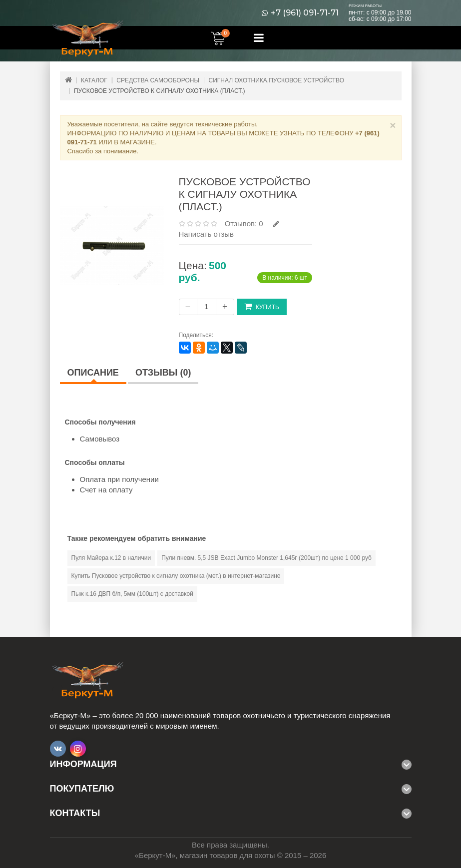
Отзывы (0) (163, 373)
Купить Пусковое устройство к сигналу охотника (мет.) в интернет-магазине (176, 576)
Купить (262, 306)
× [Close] (393, 125)
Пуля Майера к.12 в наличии (111, 558)
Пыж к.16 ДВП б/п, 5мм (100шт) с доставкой (133, 594)
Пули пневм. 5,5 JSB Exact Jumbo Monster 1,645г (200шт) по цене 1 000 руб (266, 558)
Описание (93, 373)
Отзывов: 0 (244, 223)
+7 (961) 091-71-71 (305, 13)
